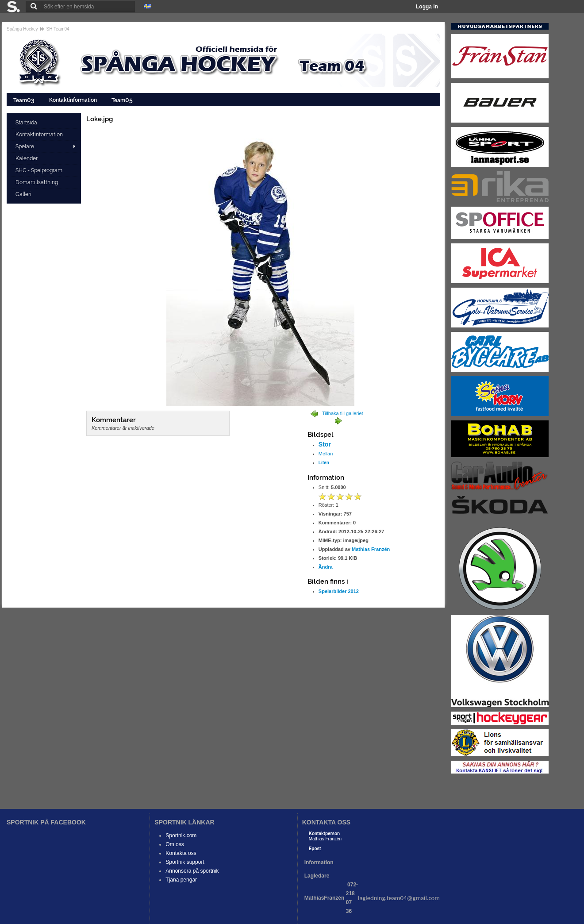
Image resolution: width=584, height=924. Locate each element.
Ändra (326, 567)
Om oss (175, 844)
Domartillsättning (37, 182)
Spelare (25, 146)
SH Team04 (58, 29)
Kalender (27, 158)
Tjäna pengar (181, 880)
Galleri (24, 194)
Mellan (326, 454)
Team (25, 100)
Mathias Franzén (371, 549)
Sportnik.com (181, 835)
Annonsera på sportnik (192, 871)
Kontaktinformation (74, 100)
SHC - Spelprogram (40, 170)
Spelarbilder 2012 (339, 591)
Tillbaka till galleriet (343, 413)
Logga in (427, 7)
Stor (325, 444)
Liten (324, 463)
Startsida (27, 123)
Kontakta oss (181, 853)
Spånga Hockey (22, 29)
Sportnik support (185, 862)
